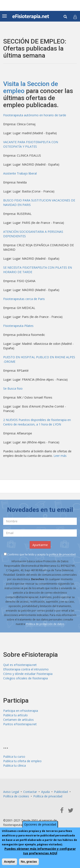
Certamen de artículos (18, 720)
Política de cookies (16, 796)
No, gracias (29, 862)
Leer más (60, 456)
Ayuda (45, 792)
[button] (75, 17)
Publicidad (61, 792)
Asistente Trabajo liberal (20, 173)
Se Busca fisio (13, 388)
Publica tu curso (14, 757)
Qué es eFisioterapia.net (20, 665)
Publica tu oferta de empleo (22, 761)
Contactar (30, 792)
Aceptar (9, 862)
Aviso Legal (11, 792)
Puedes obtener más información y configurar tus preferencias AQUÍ (40, 851)
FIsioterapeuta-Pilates (18, 326)
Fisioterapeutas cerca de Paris (24, 299)
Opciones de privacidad (40, 824)
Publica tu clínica (15, 765)
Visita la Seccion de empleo (31, 87)
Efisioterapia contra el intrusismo (26, 669)
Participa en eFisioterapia (21, 711)
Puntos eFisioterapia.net (20, 724)
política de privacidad (62, 554)
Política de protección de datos (45, 624)
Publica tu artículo (15, 715)
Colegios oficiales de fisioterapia (25, 678)
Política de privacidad (48, 796)
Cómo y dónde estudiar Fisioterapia (28, 674)
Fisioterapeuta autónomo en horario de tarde (35, 115)
